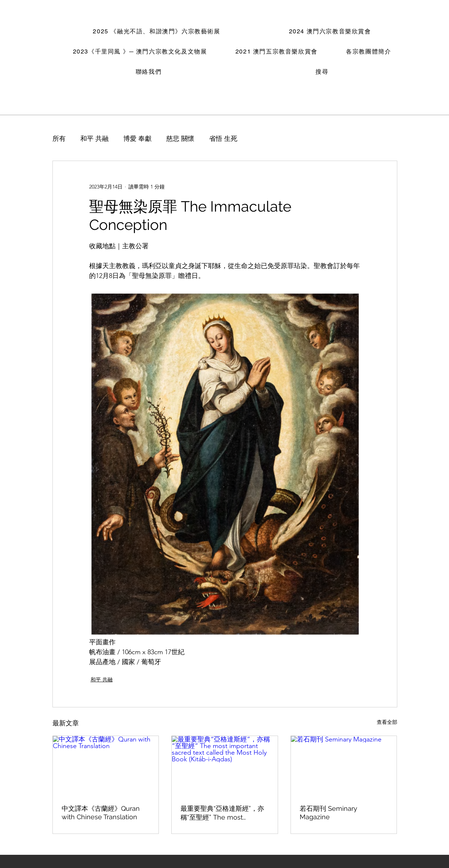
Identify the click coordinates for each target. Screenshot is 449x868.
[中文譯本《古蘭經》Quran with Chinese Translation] (106, 766)
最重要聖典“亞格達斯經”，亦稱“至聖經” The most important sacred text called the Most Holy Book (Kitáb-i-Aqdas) (224, 813)
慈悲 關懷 (180, 139)
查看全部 (387, 722)
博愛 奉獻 (137, 139)
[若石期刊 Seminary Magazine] (344, 766)
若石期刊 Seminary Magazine (328, 813)
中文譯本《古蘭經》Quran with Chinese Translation (101, 813)
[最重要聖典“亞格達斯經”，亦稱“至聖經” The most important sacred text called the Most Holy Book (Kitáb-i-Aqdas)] (225, 766)
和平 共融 (94, 139)
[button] (157, 32)
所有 (59, 139)
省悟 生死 (223, 139)
